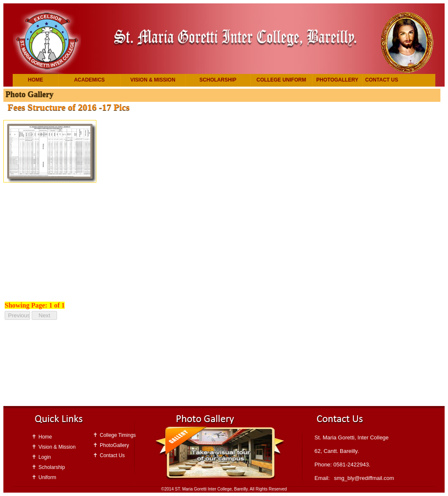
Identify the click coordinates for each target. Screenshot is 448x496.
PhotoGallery (337, 80)
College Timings (118, 435)
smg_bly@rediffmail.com (364, 478)
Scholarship (218, 80)
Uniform (47, 477)
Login (45, 457)
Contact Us (382, 80)
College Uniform (281, 80)
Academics (89, 80)
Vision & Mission (153, 80)
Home (36, 80)
